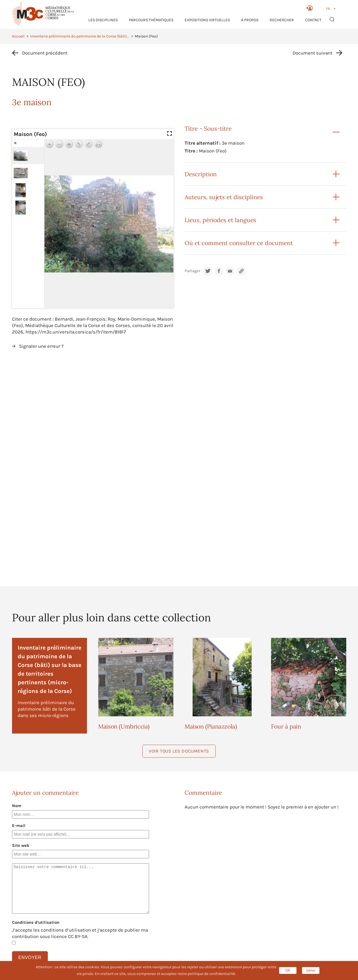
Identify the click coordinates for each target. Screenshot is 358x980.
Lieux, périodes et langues (220, 220)
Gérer (311, 970)
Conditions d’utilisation (36, 922)
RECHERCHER (282, 20)
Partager (192, 271)
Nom (17, 806)
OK (288, 970)
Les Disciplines (103, 20)
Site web (21, 845)
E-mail (19, 826)
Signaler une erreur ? (41, 346)
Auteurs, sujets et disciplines (224, 197)
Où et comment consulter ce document (239, 243)
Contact (313, 20)
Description (201, 174)
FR (328, 9)
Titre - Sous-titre (208, 129)
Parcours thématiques (151, 20)
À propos (250, 20)
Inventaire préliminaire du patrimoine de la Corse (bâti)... (80, 36)
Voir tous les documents (179, 751)
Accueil (18, 36)
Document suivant (312, 53)
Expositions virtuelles (207, 20)
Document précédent (45, 53)
